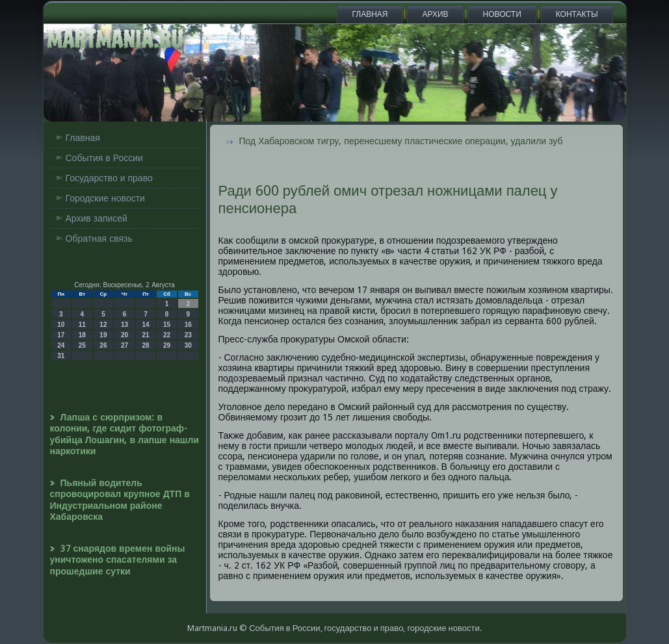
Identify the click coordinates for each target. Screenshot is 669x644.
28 (145, 345)
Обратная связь (99, 238)
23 (188, 335)
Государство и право (109, 178)
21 (145, 335)
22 (167, 335)
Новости (502, 14)
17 (61, 335)
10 (61, 325)
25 (82, 345)
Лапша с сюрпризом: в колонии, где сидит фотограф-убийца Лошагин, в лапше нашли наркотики (125, 434)
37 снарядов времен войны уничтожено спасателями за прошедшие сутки (118, 560)
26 (103, 345)
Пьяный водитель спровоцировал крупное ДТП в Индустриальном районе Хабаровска (120, 500)
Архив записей (97, 218)
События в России (104, 158)
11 (82, 325)
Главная (370, 14)
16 (188, 325)
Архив (435, 14)
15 (167, 325)
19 (103, 335)
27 (125, 345)
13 (125, 325)
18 (82, 335)
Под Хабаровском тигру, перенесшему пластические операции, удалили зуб (401, 141)
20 (125, 335)
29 (167, 345)
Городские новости (105, 198)
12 (103, 325)
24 (61, 345)
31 (61, 356)
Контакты (577, 14)
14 (145, 325)
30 (188, 345)
